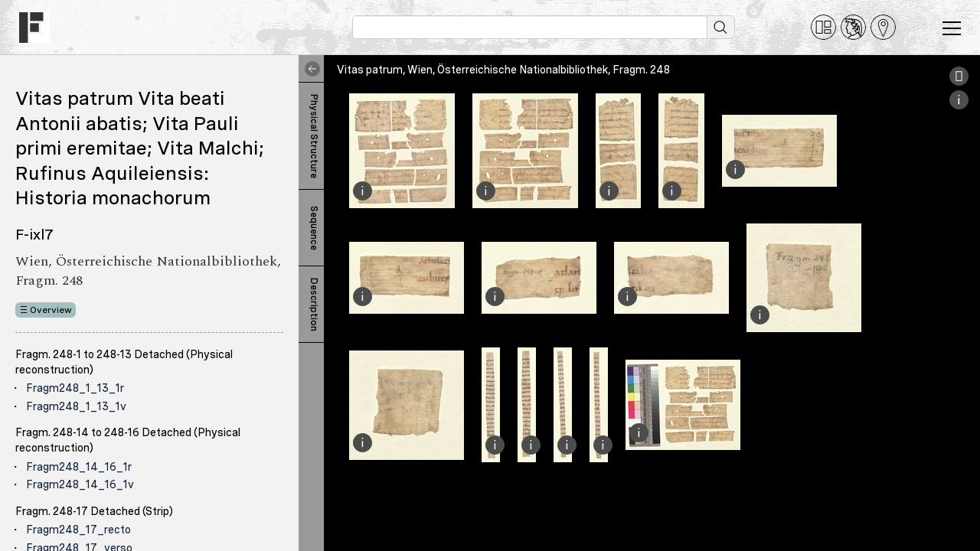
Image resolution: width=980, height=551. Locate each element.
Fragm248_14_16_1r (79, 467)
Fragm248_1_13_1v (76, 406)
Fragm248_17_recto (78, 530)
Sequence (314, 228)
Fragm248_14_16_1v (80, 484)
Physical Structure (314, 136)
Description (314, 305)
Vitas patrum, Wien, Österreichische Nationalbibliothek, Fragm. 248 (503, 70)
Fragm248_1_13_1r (75, 388)
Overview (51, 310)
